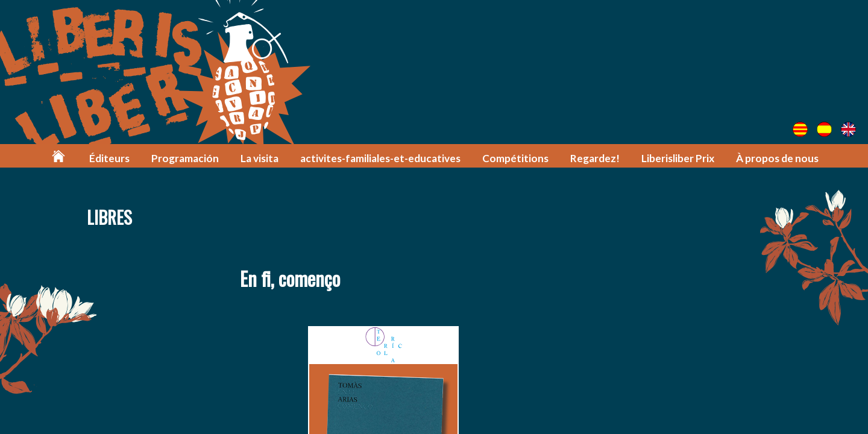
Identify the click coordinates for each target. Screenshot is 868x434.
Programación (185, 158)
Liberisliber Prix (678, 158)
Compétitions (515, 158)
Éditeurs (109, 158)
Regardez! (595, 158)
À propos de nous (777, 158)
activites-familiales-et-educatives (380, 158)
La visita (259, 158)
